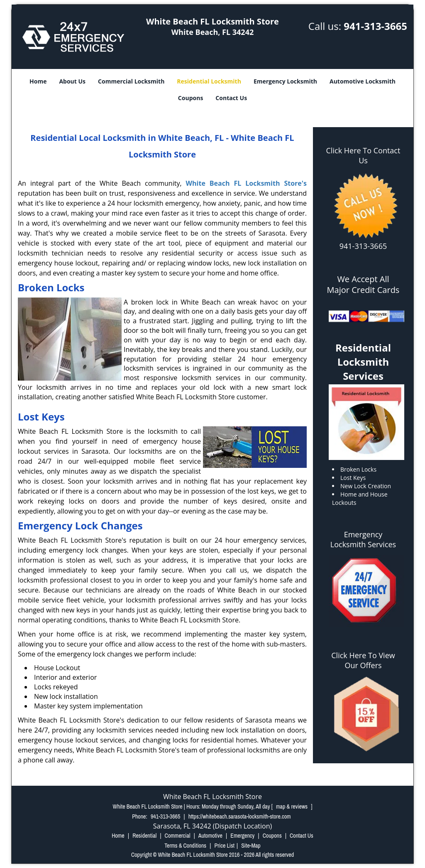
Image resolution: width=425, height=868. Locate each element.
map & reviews (292, 807)
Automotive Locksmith (363, 81)
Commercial (178, 836)
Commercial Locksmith (131, 81)
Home (38, 81)
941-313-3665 (375, 26)
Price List (224, 846)
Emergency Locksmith (285, 81)
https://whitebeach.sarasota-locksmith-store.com (240, 816)
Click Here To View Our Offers (363, 660)
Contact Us (231, 98)
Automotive (210, 836)
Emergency (242, 836)
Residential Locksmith (209, 81)
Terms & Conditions (185, 846)
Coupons (191, 98)
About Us (72, 81)
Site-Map (251, 846)
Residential (144, 836)
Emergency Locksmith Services (363, 539)
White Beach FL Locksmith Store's (246, 183)
